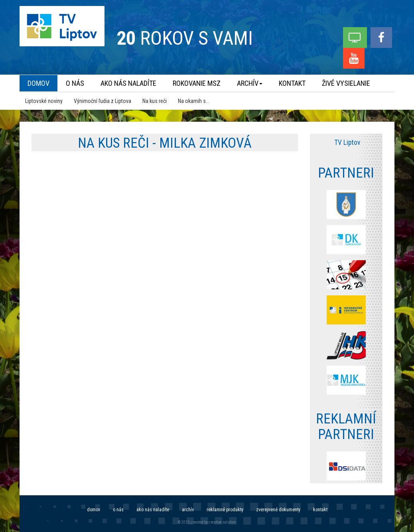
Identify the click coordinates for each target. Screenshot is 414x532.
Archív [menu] (250, 83)
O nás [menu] (75, 83)
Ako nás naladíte (153, 510)
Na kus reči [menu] (155, 101)
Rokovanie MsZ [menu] (197, 83)
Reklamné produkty (225, 510)
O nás (118, 510)
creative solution (222, 522)
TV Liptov (347, 142)
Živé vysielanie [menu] (346, 83)
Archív (188, 510)
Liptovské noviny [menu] (44, 101)
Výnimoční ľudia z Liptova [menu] (103, 101)
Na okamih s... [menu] (194, 101)
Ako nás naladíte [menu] (128, 83)
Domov (94, 510)
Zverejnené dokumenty (278, 510)
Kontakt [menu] (292, 83)
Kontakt (320, 510)
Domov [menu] (38, 83)
